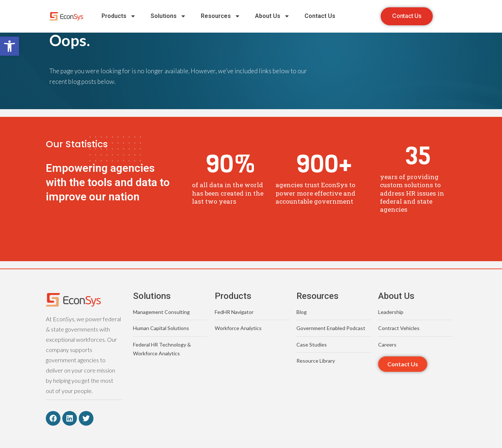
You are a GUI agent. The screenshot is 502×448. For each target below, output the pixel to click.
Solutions (168, 16)
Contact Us (320, 16)
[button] (10, 46)
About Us (272, 16)
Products (119, 16)
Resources (221, 16)
